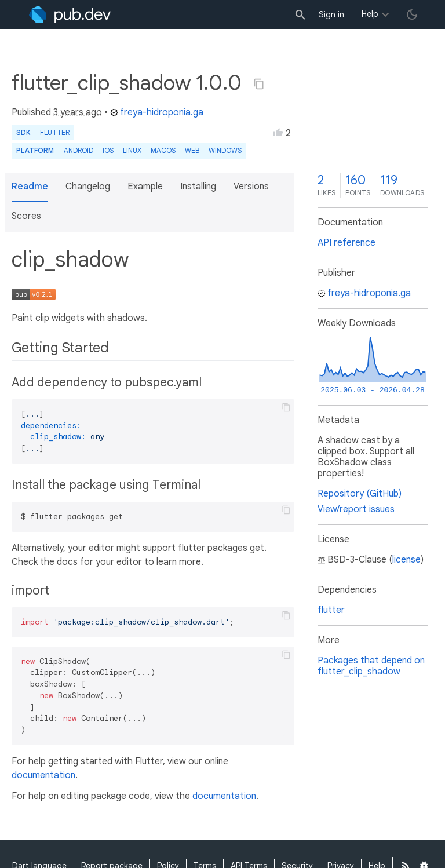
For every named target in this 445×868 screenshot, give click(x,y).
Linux (132, 150)
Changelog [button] (88, 187)
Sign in (331, 14)
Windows (225, 150)
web (192, 150)
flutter (331, 610)
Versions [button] (251, 187)
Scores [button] (26, 216)
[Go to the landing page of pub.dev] (70, 14)
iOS (108, 150)
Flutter (55, 132)
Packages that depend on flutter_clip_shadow (371, 666)
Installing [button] (198, 187)
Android (79, 150)
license (406, 560)
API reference (346, 243)
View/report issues (356, 509)
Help (370, 14)
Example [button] (145, 187)
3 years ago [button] (78, 112)
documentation (43, 775)
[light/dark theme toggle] (412, 14)
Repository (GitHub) (360, 494)
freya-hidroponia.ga (157, 112)
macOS (163, 150)
